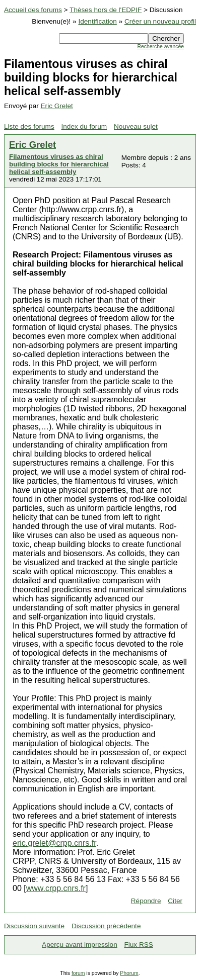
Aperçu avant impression (80, 945)
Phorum (129, 973)
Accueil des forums (33, 10)
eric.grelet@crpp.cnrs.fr (54, 843)
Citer (175, 901)
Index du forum (84, 126)
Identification (97, 21)
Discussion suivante (34, 926)
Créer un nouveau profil (160, 21)
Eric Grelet (57, 106)
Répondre (146, 901)
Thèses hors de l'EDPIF (106, 10)
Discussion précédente (106, 926)
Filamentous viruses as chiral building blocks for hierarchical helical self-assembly (59, 164)
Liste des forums (29, 126)
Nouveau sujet (136, 126)
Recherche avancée (161, 47)
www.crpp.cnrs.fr (56, 888)
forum (78, 973)
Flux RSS (138, 945)
